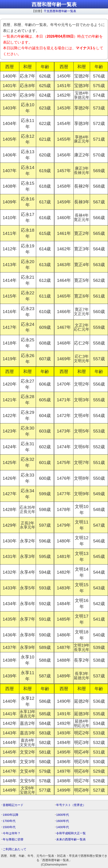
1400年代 (63, 827)
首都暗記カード (13, 805)
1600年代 (63, 821)
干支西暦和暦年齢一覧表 (60, 11)
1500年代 (9, 827)
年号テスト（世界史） (71, 805)
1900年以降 (11, 815)
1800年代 (63, 815)
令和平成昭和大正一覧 (71, 833)
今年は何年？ (12, 833)
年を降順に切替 (13, 839)
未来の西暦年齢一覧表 (71, 839)
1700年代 (9, 821)
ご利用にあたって (15, 849)
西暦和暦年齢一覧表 (54, 4)
